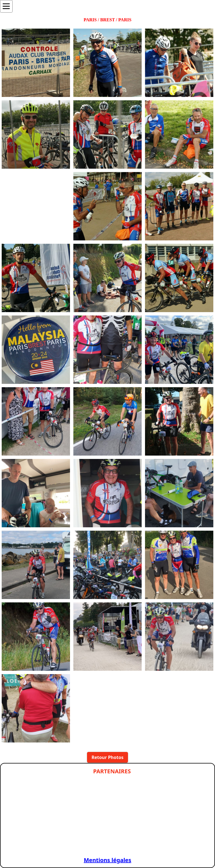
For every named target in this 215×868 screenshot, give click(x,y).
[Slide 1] (29, 845)
